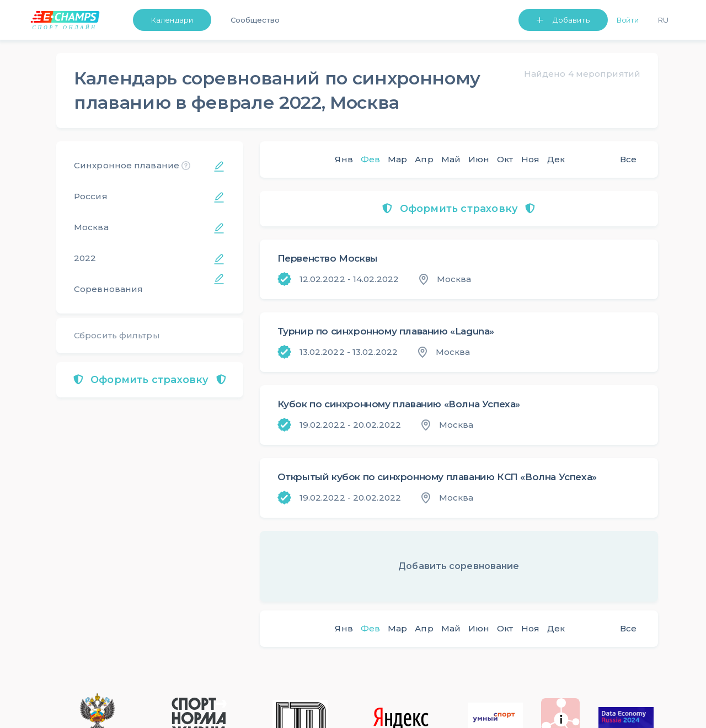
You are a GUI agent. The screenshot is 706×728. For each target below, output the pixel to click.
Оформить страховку (150, 380)
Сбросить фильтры (117, 335)
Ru (663, 20)
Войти (628, 20)
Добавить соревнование (459, 566)
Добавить (571, 20)
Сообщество (255, 20)
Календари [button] (172, 20)
